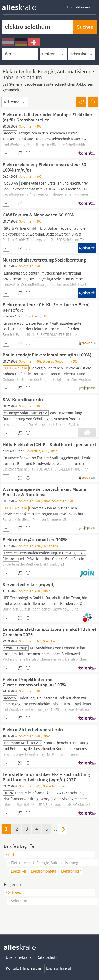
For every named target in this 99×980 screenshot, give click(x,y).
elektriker (19, 871)
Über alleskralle (19, 957)
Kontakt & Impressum (23, 968)
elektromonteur (44, 871)
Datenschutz (47, 957)
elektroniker (71, 871)
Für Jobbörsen (78, 7)
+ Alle (10, 854)
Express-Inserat (59, 968)
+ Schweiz (14, 892)
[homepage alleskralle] (23, 6)
